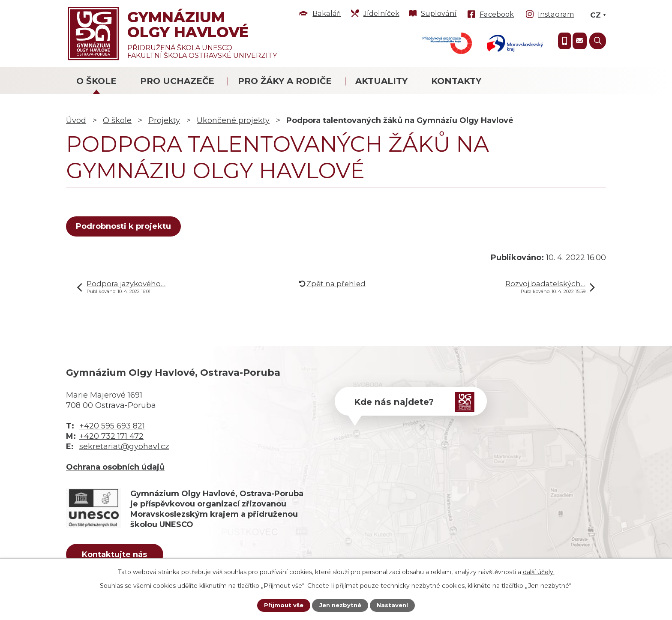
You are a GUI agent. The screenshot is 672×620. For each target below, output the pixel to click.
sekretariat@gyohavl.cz (124, 446)
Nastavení (394, 605)
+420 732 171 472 (111, 436)
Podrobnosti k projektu (125, 226)
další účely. (539, 571)
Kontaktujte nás (121, 556)
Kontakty (456, 81)
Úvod (76, 120)
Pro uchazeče (177, 81)
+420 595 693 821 (112, 426)
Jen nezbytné (340, 605)
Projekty (164, 120)
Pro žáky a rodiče (285, 81)
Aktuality (381, 81)
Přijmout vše (282, 605)
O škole (96, 81)
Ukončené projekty (233, 120)
